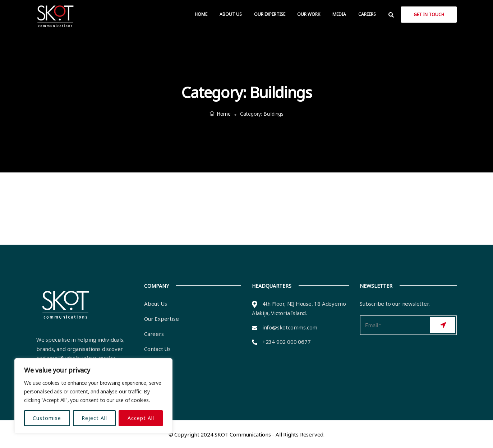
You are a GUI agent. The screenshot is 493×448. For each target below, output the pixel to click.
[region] (93, 396)
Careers (367, 14)
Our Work (309, 14)
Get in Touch (429, 15)
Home (201, 14)
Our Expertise (270, 14)
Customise (47, 418)
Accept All (141, 418)
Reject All (94, 418)
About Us (231, 14)
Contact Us (157, 349)
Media (339, 14)
